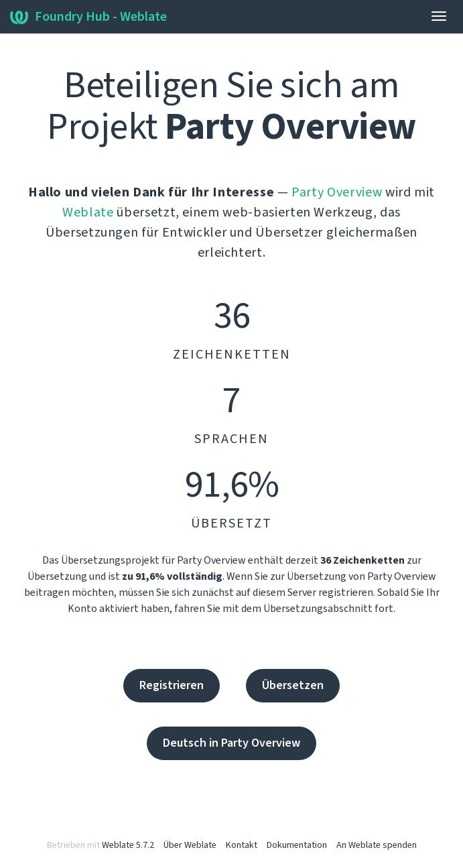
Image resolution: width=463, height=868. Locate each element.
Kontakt (242, 845)
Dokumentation (297, 845)
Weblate (88, 212)
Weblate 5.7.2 (128, 845)
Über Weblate (190, 845)
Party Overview (337, 192)
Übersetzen (293, 685)
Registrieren (172, 685)
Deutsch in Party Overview (231, 743)
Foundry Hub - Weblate (88, 17)
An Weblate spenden (377, 845)
